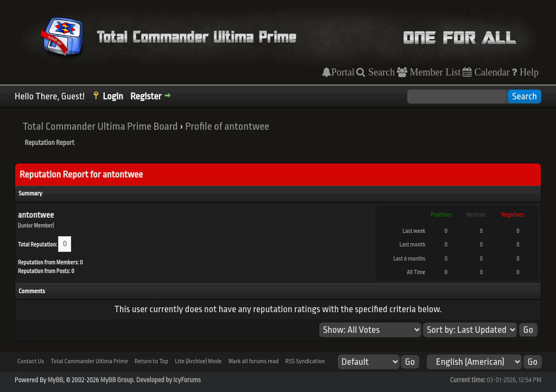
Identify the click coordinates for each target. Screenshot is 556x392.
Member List (434, 72)
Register (146, 96)
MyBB (55, 380)
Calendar (491, 72)
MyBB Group (117, 380)
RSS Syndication (305, 361)
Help (528, 72)
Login (113, 96)
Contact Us (31, 361)
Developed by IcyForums (169, 380)
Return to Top (151, 361)
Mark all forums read (254, 361)
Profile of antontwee (227, 127)
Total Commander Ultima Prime (89, 361)
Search (380, 72)
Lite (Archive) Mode (198, 361)
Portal (343, 72)
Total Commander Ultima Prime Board (100, 127)
